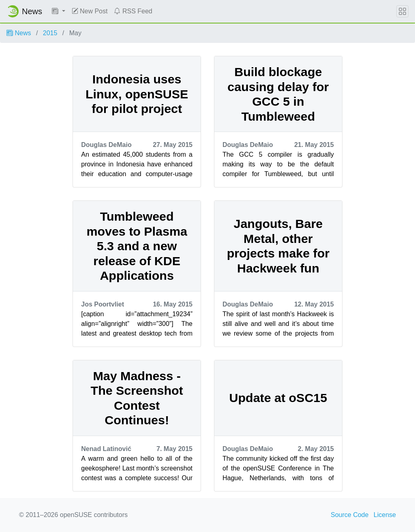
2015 (50, 33)
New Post (90, 11)
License (385, 515)
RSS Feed (133, 11)
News (19, 33)
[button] (59, 11)
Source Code (350, 515)
